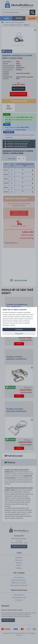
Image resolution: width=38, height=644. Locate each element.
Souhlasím (19, 329)
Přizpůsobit (19, 334)
